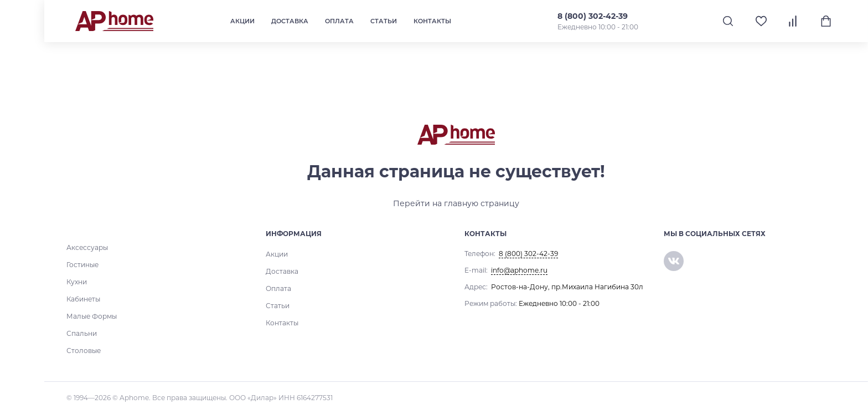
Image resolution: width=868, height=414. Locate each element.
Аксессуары (87, 247)
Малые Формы (92, 316)
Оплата (339, 21)
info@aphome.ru (519, 270)
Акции (242, 21)
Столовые (84, 351)
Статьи (384, 21)
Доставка (290, 21)
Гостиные (82, 265)
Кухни (77, 282)
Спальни (82, 333)
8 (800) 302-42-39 (592, 16)
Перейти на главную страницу (456, 203)
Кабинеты (83, 299)
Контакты (432, 21)
